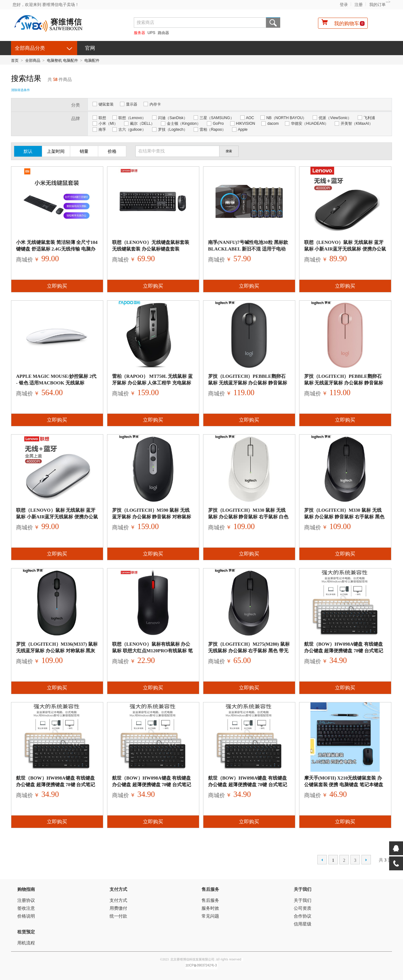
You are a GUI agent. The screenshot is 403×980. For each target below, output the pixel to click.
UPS (152, 33)
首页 (15, 61)
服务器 (139, 33)
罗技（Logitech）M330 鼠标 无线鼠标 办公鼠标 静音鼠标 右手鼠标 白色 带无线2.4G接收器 (248, 517)
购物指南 (26, 889)
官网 (90, 48)
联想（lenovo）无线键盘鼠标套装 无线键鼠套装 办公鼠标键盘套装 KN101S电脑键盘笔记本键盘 (151, 249)
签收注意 (26, 908)
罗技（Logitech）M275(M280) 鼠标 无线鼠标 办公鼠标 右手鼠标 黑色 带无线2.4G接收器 (249, 651)
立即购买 (57, 286)
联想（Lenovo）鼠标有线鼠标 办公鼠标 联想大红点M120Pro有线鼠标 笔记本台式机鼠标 (152, 651)
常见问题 (210, 916)
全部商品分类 (30, 48)
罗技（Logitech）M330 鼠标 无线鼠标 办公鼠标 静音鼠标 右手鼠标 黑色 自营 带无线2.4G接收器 (344, 517)
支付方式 (118, 889)
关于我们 (303, 889)
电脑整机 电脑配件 (62, 61)
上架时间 (56, 151)
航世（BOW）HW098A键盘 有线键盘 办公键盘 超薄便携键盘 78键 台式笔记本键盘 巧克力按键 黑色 (344, 651)
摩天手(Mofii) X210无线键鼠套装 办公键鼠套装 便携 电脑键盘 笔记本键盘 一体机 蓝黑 (344, 785)
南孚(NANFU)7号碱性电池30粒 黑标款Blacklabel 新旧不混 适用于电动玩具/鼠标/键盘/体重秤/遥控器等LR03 (248, 249)
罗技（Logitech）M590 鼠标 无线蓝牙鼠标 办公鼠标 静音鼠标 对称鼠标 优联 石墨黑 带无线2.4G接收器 (152, 517)
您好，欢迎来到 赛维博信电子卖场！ (46, 5)
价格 (112, 151)
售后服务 (210, 889)
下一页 (366, 860)
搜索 (273, 23)
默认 (28, 151)
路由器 (163, 33)
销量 (84, 151)
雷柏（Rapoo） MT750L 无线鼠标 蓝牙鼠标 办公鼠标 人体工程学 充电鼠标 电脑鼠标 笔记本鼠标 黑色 (152, 383)
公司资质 (303, 908)
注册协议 (26, 900)
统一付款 (118, 916)
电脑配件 (92, 61)
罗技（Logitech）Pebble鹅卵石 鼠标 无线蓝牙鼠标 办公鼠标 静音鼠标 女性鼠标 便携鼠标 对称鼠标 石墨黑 (248, 383)
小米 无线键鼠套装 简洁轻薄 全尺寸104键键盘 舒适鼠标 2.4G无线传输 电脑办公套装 (57, 249)
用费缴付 (118, 908)
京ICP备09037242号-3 (201, 965)
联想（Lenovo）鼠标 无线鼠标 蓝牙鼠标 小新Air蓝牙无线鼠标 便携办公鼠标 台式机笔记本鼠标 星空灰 (345, 249)
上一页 (322, 860)
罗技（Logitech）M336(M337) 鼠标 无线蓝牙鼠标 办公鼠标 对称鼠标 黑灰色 (57, 651)
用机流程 (26, 943)
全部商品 (33, 61)
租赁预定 (26, 932)
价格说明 (26, 916)
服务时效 (210, 908)
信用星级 (303, 924)
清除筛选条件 (20, 90)
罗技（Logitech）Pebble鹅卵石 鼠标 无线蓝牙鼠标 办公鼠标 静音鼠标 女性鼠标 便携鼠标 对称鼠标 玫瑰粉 (344, 383)
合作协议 (303, 916)
